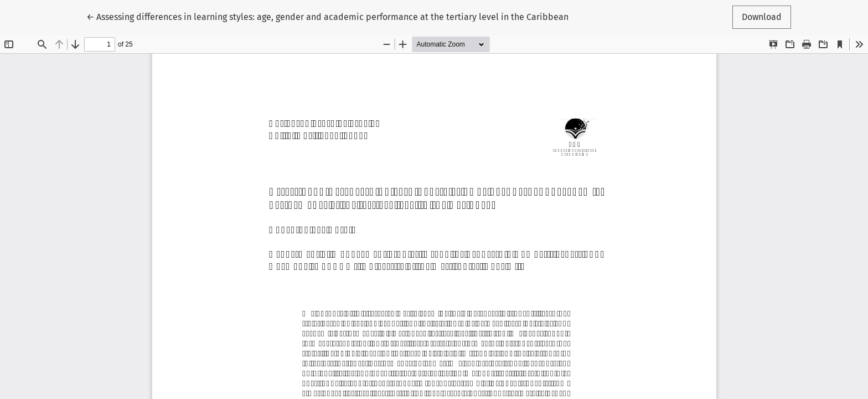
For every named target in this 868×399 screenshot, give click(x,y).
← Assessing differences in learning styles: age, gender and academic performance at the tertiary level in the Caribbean (327, 16)
